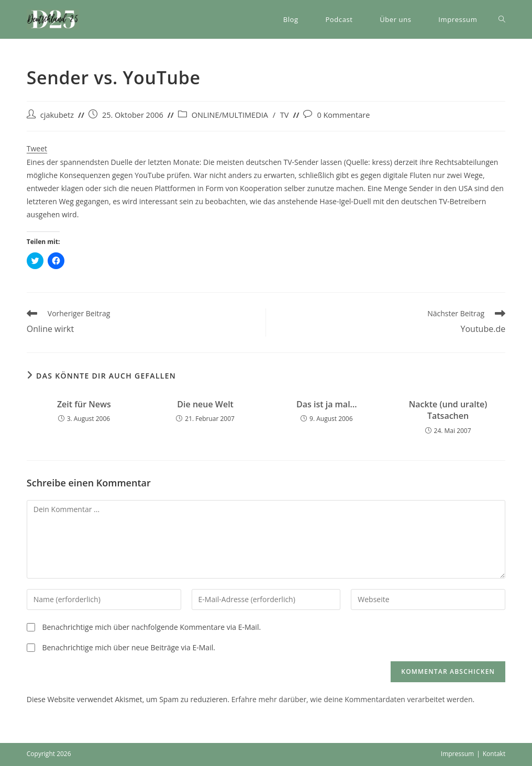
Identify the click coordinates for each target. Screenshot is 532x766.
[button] (53, 19)
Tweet (37, 148)
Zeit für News (84, 404)
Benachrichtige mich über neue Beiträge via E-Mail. (128, 647)
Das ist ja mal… (327, 404)
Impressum (457, 754)
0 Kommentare (343, 115)
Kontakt (494, 754)
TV (285, 115)
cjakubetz (57, 115)
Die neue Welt (205, 404)
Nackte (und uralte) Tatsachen (448, 410)
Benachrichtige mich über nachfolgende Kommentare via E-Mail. (151, 627)
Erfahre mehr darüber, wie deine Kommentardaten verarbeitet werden (352, 699)
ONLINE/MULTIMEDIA (230, 115)
